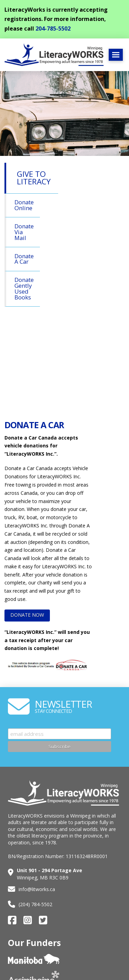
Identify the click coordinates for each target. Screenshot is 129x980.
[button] (116, 55)
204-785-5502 (53, 29)
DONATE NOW (27, 615)
